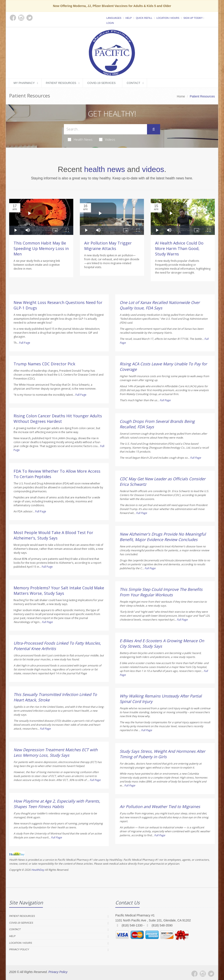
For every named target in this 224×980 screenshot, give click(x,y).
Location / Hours (168, 18)
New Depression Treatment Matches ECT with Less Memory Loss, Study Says (56, 752)
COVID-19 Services (101, 83)
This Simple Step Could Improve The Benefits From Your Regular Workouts (161, 592)
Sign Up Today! (193, 18)
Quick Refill (144, 18)
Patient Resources (61, 83)
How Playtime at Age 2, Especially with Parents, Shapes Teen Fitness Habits (57, 804)
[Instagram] (203, 974)
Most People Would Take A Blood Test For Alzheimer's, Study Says (53, 535)
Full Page (25, 343)
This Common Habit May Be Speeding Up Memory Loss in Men (41, 248)
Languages (114, 18)
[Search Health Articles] (105, 129)
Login (110, 23)
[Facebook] (194, 974)
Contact (133, 83)
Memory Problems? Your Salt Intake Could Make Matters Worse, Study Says (59, 591)
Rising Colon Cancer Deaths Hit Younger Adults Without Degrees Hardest (58, 419)
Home (181, 96)
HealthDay (38, 870)
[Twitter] (211, 974)
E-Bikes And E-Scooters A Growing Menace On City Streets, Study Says (162, 643)
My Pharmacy (24, 83)
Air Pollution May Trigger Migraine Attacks (108, 246)
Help (129, 18)
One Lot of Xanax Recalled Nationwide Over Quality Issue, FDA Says (160, 305)
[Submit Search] (154, 129)
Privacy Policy (19, 949)
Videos (107, 139)
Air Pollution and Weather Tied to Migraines (160, 807)
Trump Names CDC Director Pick (44, 364)
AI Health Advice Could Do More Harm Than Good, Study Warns (179, 248)
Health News (80, 139)
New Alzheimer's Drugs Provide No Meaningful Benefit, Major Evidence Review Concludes (163, 537)
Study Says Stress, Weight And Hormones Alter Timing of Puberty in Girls (162, 754)
